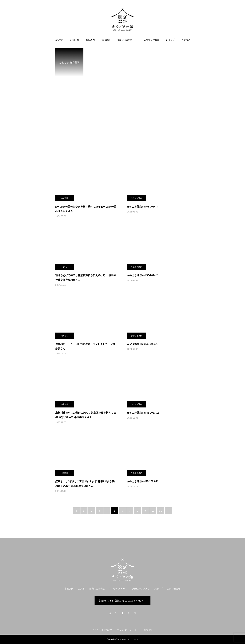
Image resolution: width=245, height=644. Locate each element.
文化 (65, 267)
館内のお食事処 (97, 589)
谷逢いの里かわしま (127, 40)
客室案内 (69, 589)
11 (160, 511)
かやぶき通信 (136, 198)
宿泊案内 (90, 40)
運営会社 (148, 630)
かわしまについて (140, 589)
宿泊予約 (59, 40)
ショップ (170, 40)
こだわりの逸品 (151, 40)
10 (153, 511)
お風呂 (81, 589)
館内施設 (106, 40)
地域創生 (65, 198)
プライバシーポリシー (128, 630)
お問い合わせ (174, 589)
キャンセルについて (102, 630)
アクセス (186, 40)
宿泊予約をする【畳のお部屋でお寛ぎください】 (122, 601)
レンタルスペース (118, 589)
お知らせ (75, 40)
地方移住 (65, 336)
